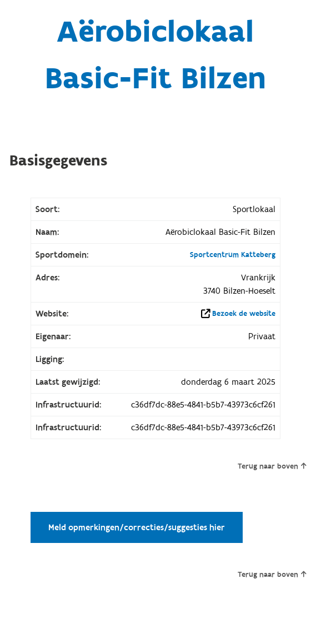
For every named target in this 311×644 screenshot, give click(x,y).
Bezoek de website (244, 314)
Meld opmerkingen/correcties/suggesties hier (137, 527)
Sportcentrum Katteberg (233, 255)
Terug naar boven (272, 466)
